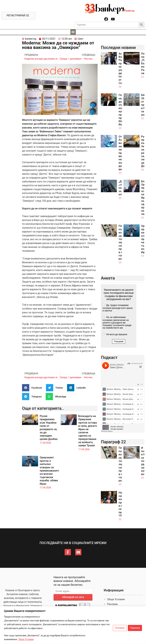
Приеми (135, 628)
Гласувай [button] (119, 341)
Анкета (108, 278)
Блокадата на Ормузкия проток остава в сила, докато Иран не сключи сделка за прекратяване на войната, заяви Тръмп (88, 431)
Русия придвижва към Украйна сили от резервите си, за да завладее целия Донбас (49, 427)
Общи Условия (26, 639)
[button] (73, 32)
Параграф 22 (113, 442)
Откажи (120, 628)
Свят (80, 39)
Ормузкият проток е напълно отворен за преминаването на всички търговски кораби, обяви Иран (50, 470)
